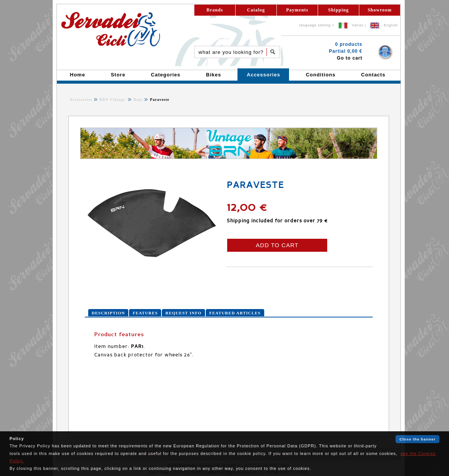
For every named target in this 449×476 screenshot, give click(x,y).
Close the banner (418, 439)
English (391, 25)
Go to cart (350, 58)
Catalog (256, 10)
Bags (137, 100)
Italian (358, 25)
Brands (215, 10)
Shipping (338, 10)
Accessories (81, 100)
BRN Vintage (113, 100)
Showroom (380, 10)
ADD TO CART (277, 245)
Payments (297, 10)
